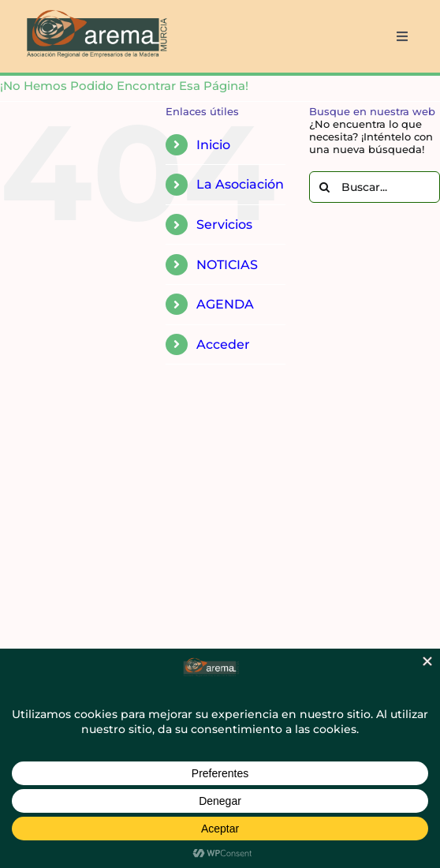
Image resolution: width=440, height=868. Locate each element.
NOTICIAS (227, 265)
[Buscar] (325, 187)
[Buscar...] (375, 187)
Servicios (224, 224)
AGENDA (225, 304)
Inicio (213, 145)
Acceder (223, 344)
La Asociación (240, 184)
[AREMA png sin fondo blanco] (95, 11)
